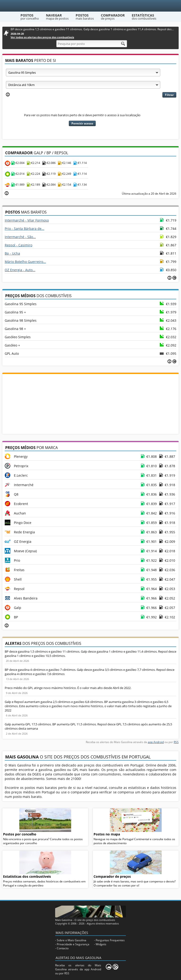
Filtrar (169, 95)
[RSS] (115, 967)
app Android (156, 742)
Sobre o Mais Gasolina (72, 940)
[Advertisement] (90, 403)
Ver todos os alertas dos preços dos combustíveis (42, 37)
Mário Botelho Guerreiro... (25, 262)
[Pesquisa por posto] (92, 44)
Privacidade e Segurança (73, 944)
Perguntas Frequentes (110, 940)
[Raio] (83, 85)
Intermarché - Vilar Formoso (27, 220)
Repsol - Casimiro (19, 245)
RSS (176, 742)
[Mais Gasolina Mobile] (109, 967)
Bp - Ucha (12, 253)
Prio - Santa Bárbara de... (25, 229)
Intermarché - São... (20, 237)
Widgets (101, 944)
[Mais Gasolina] (91, 6)
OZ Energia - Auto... (20, 270)
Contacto (63, 948)
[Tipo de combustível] (83, 73)
